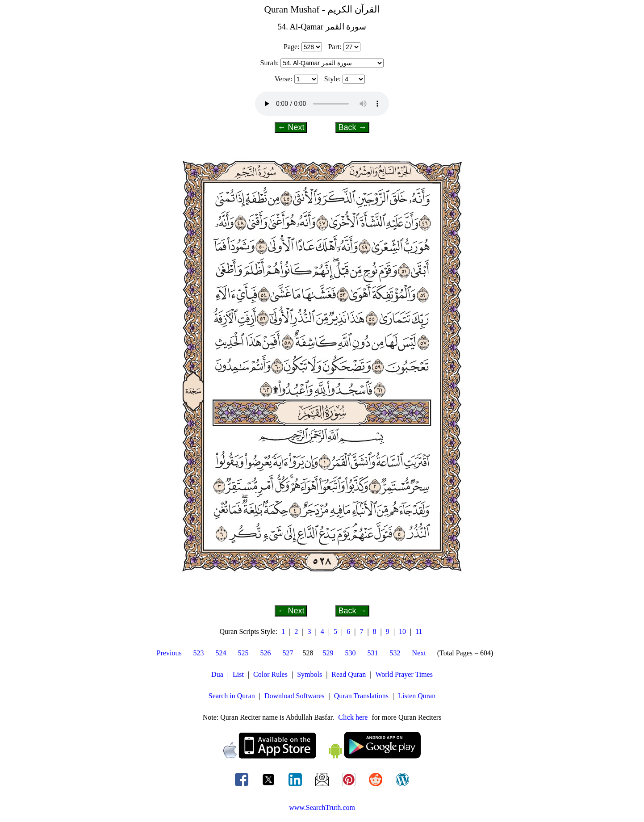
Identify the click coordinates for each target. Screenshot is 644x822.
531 (373, 653)
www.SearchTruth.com (322, 807)
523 (199, 653)
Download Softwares (295, 696)
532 (395, 653)
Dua (217, 674)
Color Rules (270, 674)
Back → (352, 127)
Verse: (284, 79)
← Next (291, 127)
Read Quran (349, 674)
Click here (353, 717)
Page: (292, 47)
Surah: (270, 63)
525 (243, 653)
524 (221, 653)
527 (288, 653)
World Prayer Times (404, 674)
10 (402, 631)
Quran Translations (361, 696)
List (238, 674)
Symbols (309, 674)
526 (266, 653)
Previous (169, 653)
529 (328, 653)
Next (419, 653)
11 (419, 631)
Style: (332, 79)
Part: (335, 47)
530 (351, 653)
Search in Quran (232, 696)
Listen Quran (417, 696)
